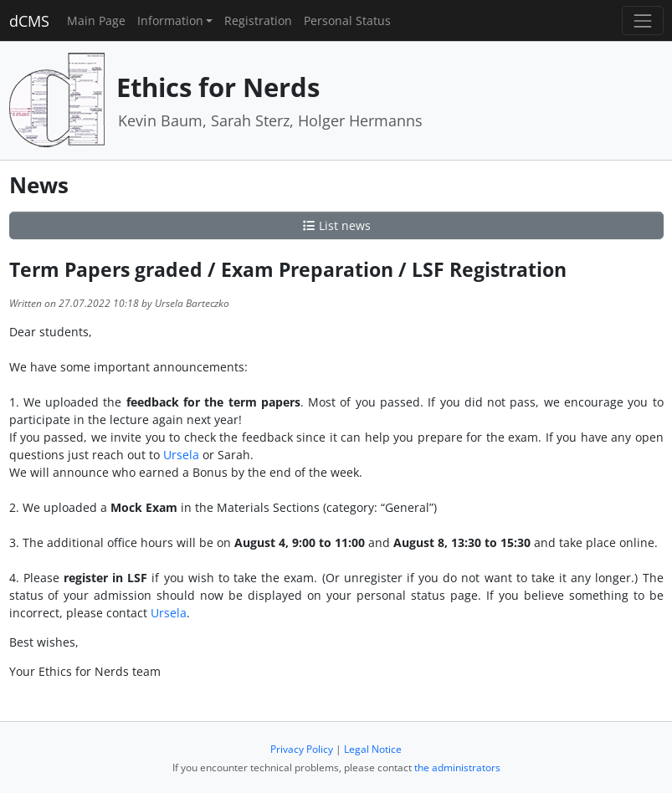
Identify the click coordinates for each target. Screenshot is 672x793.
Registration (258, 20)
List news (336, 225)
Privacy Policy (302, 749)
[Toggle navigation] (642, 20)
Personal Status (347, 20)
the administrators (457, 767)
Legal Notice (373, 749)
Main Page (96, 20)
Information (170, 20)
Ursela (181, 455)
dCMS (29, 21)
